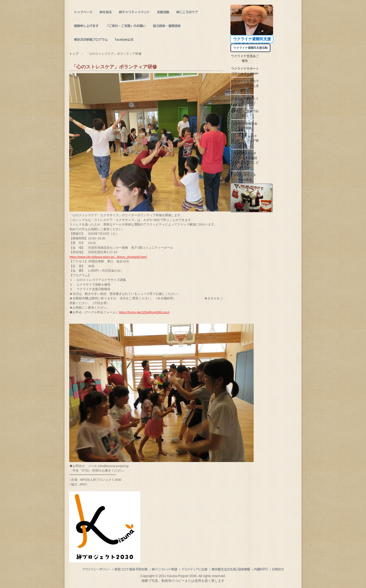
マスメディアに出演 (194, 569)
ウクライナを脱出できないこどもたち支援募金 (245, 86)
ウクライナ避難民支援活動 (252, 48)
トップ (74, 54)
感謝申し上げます (86, 26)
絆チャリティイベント (134, 12)
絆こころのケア (187, 12)
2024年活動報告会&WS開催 (245, 126)
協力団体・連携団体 (167, 26)
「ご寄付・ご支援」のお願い (126, 26)
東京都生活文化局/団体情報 (231, 569)
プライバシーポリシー (96, 569)
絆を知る (106, 12)
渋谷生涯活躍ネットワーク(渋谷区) (245, 101)
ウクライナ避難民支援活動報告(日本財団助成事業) (252, 40)
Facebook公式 (124, 40)
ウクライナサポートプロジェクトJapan (245, 71)
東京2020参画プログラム (91, 40)
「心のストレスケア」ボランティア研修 (245, 141)
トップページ (83, 12)
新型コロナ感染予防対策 (131, 569)
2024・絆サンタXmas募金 (245, 177)
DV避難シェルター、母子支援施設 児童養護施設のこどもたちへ (245, 160)
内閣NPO (261, 569)
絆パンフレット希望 (165, 569)
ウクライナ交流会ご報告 (245, 58)
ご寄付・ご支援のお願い (245, 113)
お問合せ (278, 569)
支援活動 (163, 12)
